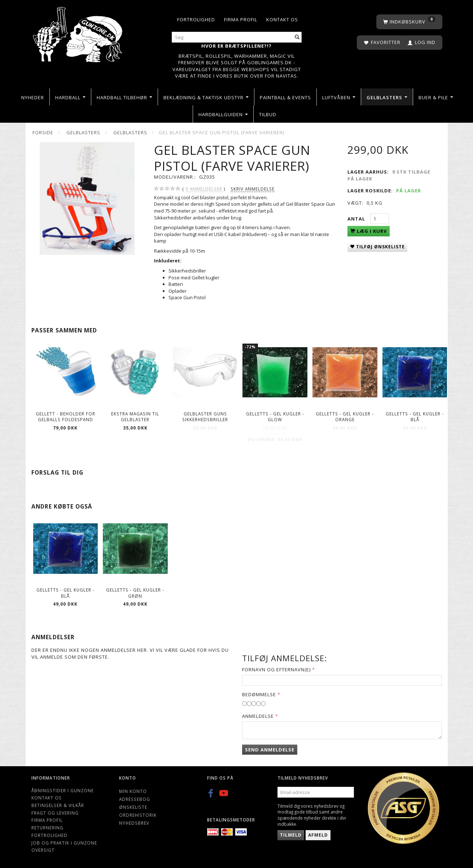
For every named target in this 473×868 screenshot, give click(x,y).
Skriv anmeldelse (253, 189)
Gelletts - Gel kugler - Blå (415, 417)
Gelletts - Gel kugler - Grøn (135, 593)
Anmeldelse (258, 716)
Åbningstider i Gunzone (63, 790)
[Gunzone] (78, 33)
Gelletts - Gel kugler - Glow (275, 417)
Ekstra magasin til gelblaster (135, 417)
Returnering (47, 828)
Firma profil (241, 19)
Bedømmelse (259, 694)
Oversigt (43, 850)
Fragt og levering (55, 813)
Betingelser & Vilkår (58, 805)
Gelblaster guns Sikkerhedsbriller (205, 417)
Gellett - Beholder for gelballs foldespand (65, 417)
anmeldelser (204, 189)
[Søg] (297, 37)
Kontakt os (282, 19)
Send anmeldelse (270, 750)
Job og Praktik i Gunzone (64, 843)
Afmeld (318, 835)
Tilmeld (291, 835)
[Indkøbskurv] (409, 22)
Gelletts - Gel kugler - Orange (345, 417)
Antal (357, 219)
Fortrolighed (196, 19)
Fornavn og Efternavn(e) (276, 669)
